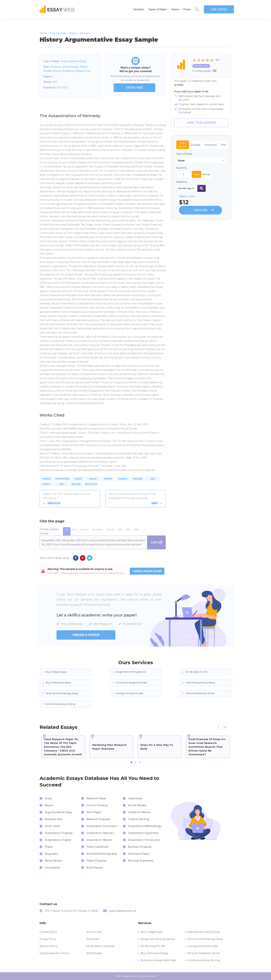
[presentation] (218, 727)
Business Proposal (140, 847)
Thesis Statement (98, 847)
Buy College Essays (56, 672)
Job (88, 71)
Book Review (95, 868)
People (47, 71)
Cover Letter (53, 826)
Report (49, 805)
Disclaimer (93, 939)
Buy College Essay (152, 932)
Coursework (52, 868)
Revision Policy (49, 946)
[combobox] (201, 160)
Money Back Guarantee (100, 946)
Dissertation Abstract (100, 833)
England (80, 71)
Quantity (182, 168)
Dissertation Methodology (145, 826)
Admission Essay (139, 854)
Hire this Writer (201, 123)
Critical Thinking (97, 805)
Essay (48, 798)
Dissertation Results (99, 840)
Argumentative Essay (74, 61)
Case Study (135, 798)
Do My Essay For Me (197, 672)
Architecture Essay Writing (60, 704)
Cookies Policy (48, 932)
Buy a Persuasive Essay (58, 683)
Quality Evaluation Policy (55, 953)
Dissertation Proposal (59, 833)
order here (134, 88)
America (56, 67)
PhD (224, 145)
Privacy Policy (48, 939)
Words (206, 174)
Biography (52, 854)
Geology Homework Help (130, 693)
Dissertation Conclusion (102, 826)
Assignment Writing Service (131, 672)
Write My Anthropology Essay (62, 693)
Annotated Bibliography (102, 854)
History (57, 71)
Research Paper (96, 798)
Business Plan (54, 819)
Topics (175, 9)
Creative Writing (139, 819)
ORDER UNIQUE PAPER (147, 571)
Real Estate (91, 484)
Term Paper (94, 812)
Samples (139, 9)
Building (76, 484)
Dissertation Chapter (58, 840)
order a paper (86, 635)
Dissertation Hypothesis (143, 833)
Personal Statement (141, 861)
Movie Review (53, 861)
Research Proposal (98, 819)
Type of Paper (184, 154)
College (196, 145)
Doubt (46, 484)
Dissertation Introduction (144, 840)
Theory (84, 67)
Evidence (68, 71)
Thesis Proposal (96, 861)
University (211, 145)
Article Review (137, 805)
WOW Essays (94, 953)
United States (70, 67)
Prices (187, 9)
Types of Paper (158, 9)
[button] (131, 762)
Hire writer (219, 10)
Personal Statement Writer (200, 693)
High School (183, 145)
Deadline (182, 182)
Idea (61, 484)
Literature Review (139, 812)
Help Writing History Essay (200, 683)
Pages (197, 174)
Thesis (49, 847)
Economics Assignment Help (132, 683)
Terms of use (94, 932)
